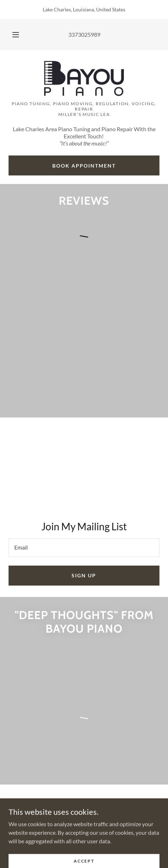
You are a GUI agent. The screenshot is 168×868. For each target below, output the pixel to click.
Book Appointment (84, 166)
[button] (16, 35)
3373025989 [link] (84, 34)
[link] (84, 78)
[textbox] (84, 548)
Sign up (84, 575)
